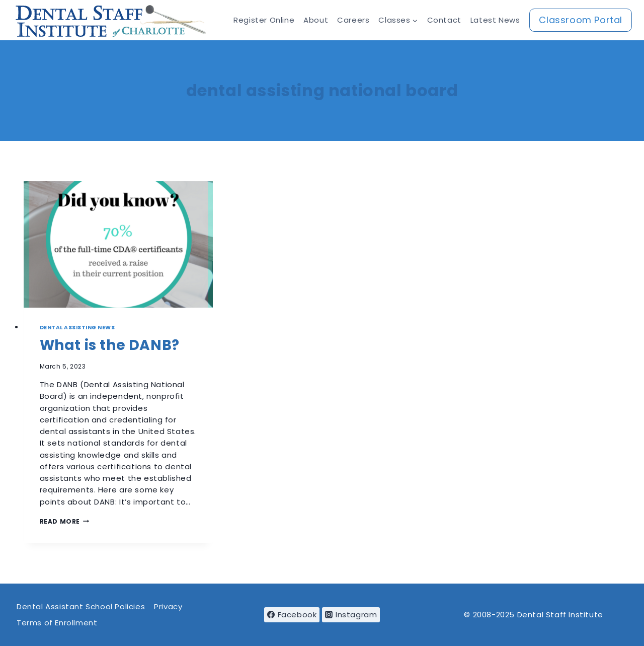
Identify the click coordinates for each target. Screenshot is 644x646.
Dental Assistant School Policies (81, 606)
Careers (353, 20)
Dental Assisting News (77, 328)
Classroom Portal (581, 20)
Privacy (168, 606)
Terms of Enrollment (57, 623)
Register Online (264, 20)
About (316, 20)
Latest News (495, 20)
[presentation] (118, 244)
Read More (64, 521)
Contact (444, 20)
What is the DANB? (110, 345)
